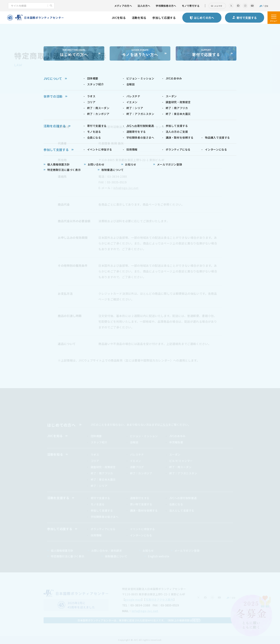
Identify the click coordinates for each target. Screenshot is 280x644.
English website (159, 556)
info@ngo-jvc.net (126, 188)
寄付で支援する (100, 498)
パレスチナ (137, 454)
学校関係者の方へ (166, 6)
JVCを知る (119, 18)
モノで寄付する (191, 6)
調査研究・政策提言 (103, 467)
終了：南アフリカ (102, 473)
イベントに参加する (142, 529)
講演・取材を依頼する (144, 510)
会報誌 (134, 442)
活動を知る (139, 18)
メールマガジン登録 (187, 551)
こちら (164, 425)
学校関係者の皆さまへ (105, 517)
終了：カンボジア (141, 473)
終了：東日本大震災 (103, 479)
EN (266, 6)
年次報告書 (176, 442)
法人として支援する (182, 510)
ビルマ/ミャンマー (181, 461)
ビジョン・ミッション (144, 436)
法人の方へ (144, 6)
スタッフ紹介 (99, 442)
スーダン (175, 454)
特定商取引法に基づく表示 (68, 556)
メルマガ (218, 6)
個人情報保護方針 (62, 551)
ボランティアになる (103, 529)
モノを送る (98, 504)
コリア (95, 461)
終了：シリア (99, 486)
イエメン (136, 461)
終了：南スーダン (180, 467)
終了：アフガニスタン (183, 473)
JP (261, 6)
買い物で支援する (141, 504)
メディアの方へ (123, 6)
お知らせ (148, 551)
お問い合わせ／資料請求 (107, 551)
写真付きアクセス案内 (160, 600)
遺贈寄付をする (140, 498)
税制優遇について (116, 556)
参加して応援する (164, 18)
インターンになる (141, 535)
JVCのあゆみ (177, 436)
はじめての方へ (61, 425)
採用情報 (96, 535)
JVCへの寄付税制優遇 (183, 498)
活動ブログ (137, 467)
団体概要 (96, 436)
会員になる (176, 504)
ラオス (95, 454)
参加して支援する (102, 510)
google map (133, 600)
